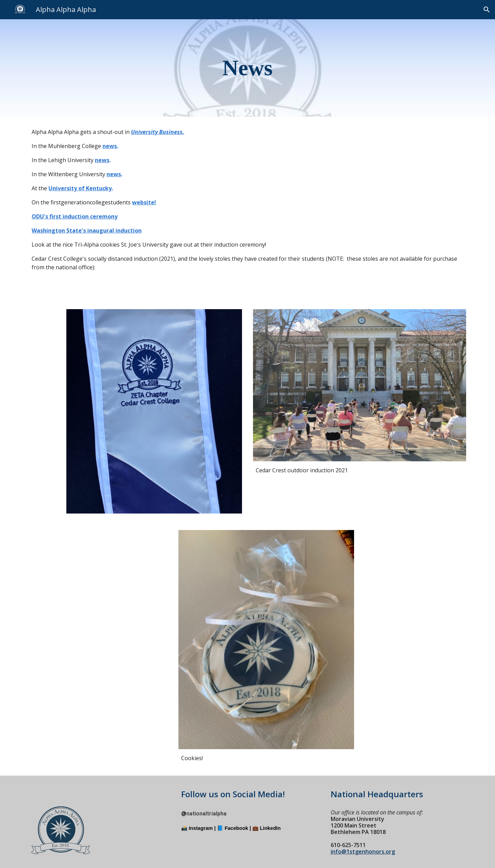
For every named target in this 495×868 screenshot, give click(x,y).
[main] (248, 68)
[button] (487, 10)
